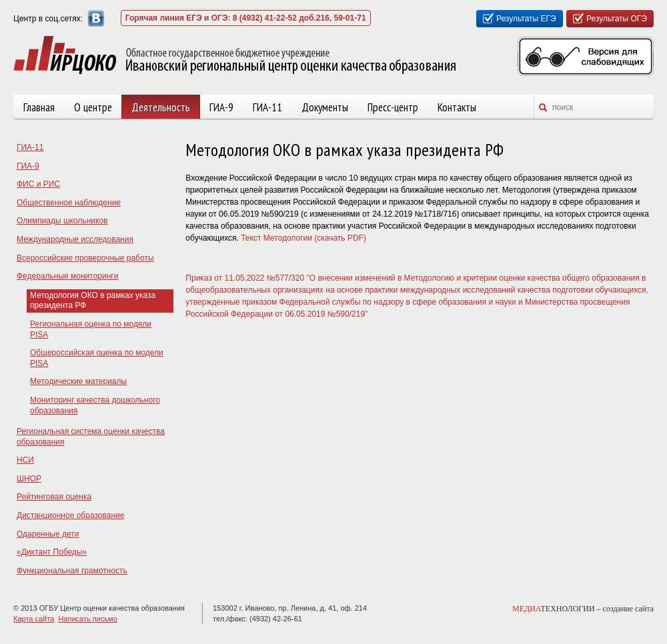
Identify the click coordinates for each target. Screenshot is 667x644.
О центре (93, 107)
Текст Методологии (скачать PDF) (303, 238)
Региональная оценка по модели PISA (91, 329)
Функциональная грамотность (72, 571)
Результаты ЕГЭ (526, 19)
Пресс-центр (393, 107)
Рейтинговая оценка (54, 497)
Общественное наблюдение (69, 203)
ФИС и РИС (38, 184)
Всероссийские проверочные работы (85, 258)
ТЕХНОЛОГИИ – (583, 609)
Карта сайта (34, 619)
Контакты (457, 107)
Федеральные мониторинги (67, 276)
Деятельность (161, 107)
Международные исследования (75, 239)
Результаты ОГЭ (617, 19)
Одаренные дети (48, 534)
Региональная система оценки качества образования (91, 437)
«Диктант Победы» (52, 552)
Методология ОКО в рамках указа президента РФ (93, 301)
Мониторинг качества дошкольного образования (95, 405)
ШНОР (29, 479)
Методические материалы (78, 381)
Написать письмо (87, 619)
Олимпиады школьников (62, 221)
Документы (325, 107)
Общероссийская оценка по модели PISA (97, 358)
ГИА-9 (221, 107)
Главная (39, 107)
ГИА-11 (267, 107)
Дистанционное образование (70, 515)
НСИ (25, 460)
